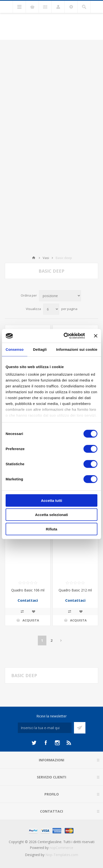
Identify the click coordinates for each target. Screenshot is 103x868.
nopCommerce (61, 848)
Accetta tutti (52, 500)
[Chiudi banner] (96, 336)
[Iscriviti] (45, 728)
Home (34, 258)
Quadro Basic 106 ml (28, 590)
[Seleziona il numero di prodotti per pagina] (51, 309)
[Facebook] (46, 743)
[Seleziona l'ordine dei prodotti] (60, 296)
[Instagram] (57, 743)
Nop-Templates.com (62, 855)
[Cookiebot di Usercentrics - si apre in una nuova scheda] (64, 336)
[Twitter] (34, 743)
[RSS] (69, 743)
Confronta (22, 611)
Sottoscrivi (80, 728)
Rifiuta (52, 529)
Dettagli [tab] (40, 349)
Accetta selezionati (51, 515)
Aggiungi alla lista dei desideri (33, 611)
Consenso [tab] (15, 349)
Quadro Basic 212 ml (75, 590)
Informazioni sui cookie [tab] (77, 349)
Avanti (61, 641)
